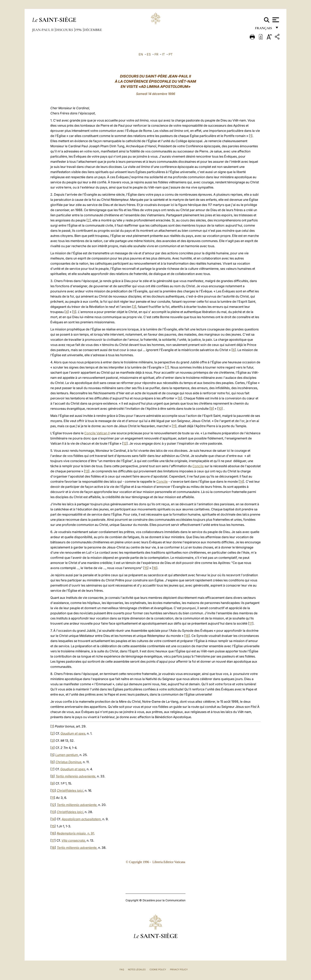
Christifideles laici (70, 791)
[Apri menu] (275, 20)
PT (171, 54)
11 (174, 426)
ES (149, 54)
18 (187, 636)
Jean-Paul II (43, 30)
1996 (79, 30)
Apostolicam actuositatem (81, 819)
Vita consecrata (73, 840)
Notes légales (137, 969)
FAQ (122, 969)
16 (155, 568)
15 (146, 568)
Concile (198, 466)
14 (241, 481)
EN (141, 54)
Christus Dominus (68, 762)
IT (163, 54)
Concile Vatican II (97, 433)
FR (156, 54)
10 (220, 409)
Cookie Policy (158, 969)
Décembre (93, 30)
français (264, 29)
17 (251, 623)
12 (125, 443)
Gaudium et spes (73, 733)
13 (87, 471)
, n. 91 (75, 833)
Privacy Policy (179, 969)
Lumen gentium (67, 755)
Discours (65, 30)
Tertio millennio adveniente (75, 776)
